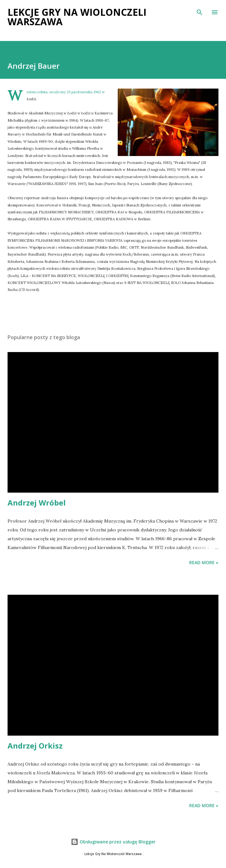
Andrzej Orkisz (35, 746)
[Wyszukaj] (200, 11)
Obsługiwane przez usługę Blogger (113, 842)
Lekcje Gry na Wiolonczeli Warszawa (77, 17)
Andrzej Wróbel (37, 503)
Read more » (204, 562)
